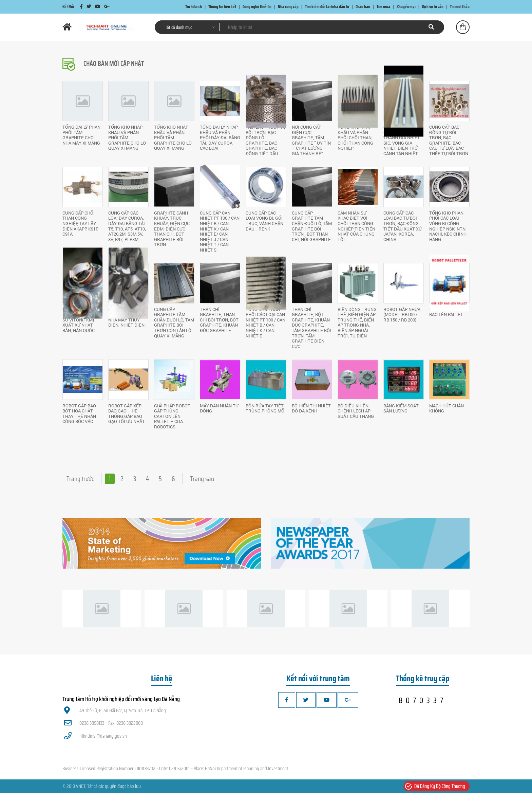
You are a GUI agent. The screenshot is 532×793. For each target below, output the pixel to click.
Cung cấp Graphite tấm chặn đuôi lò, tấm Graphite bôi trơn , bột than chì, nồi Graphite (312, 226)
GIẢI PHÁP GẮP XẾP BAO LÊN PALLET (449, 312)
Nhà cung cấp (288, 7)
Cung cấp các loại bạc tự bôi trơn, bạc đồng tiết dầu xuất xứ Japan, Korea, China (403, 226)
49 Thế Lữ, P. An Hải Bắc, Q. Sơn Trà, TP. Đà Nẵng (115, 711)
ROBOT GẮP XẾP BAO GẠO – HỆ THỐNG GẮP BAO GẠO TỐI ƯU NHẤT (127, 414)
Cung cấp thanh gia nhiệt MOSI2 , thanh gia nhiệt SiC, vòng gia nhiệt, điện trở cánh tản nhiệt (402, 140)
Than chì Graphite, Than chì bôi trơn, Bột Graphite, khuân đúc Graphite (219, 320)
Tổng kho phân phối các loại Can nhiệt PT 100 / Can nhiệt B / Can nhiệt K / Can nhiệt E (265, 322)
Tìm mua (383, 7)
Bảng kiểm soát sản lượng (401, 408)
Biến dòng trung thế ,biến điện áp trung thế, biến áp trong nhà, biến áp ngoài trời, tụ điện (357, 322)
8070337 (423, 700)
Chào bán (363, 7)
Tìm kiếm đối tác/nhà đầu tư (327, 7)
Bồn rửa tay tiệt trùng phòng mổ (265, 408)
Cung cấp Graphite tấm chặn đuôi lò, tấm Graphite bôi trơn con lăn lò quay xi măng (174, 322)
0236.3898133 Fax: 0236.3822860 (103, 723)
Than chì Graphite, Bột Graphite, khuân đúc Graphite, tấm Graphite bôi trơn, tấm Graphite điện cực (311, 328)
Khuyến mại (406, 7)
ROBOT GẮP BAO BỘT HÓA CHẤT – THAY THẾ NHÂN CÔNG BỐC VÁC (80, 414)
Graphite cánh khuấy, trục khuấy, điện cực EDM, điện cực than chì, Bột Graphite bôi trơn (172, 229)
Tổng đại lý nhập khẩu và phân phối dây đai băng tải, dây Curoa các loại (220, 137)
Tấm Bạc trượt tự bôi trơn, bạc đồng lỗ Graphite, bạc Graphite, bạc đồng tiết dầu (266, 140)
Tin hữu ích (194, 7)
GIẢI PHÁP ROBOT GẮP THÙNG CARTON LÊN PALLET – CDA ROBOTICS (172, 416)
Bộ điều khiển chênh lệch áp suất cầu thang (356, 411)
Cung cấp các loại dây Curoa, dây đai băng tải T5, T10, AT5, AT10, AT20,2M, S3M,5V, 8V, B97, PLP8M (127, 226)
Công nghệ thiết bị (257, 7)
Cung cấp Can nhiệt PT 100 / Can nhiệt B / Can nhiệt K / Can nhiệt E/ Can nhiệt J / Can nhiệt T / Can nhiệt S (220, 231)
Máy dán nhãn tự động (219, 408)
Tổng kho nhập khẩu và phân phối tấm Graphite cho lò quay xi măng (127, 137)
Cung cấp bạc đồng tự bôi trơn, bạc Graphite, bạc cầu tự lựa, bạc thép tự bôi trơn (449, 140)
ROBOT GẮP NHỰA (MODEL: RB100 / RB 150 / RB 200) (402, 315)
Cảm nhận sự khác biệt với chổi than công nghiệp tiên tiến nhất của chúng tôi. (356, 226)
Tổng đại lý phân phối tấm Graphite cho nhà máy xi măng (81, 135)
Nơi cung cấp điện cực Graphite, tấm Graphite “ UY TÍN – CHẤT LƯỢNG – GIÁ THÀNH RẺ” (311, 140)
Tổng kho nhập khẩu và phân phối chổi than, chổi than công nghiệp (355, 137)
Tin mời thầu (460, 7)
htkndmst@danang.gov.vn (96, 736)
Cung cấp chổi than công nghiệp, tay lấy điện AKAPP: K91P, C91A (80, 223)
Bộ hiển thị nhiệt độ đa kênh (311, 408)
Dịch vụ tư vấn (433, 7)
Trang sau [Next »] (202, 479)
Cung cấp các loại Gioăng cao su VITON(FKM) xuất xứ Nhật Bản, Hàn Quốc (81, 320)
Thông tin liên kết (222, 7)
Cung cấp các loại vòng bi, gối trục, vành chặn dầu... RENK (264, 221)
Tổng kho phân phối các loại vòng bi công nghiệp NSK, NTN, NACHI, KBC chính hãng (448, 226)
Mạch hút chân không (446, 408)
